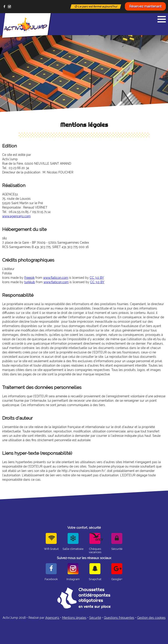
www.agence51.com (16, 216)
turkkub (30, 282)
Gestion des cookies (151, 618)
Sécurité (95, 618)
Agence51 (52, 618)
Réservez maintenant (145, 6)
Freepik (29, 278)
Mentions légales (74, 618)
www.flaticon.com (56, 278)
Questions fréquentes (119, 618)
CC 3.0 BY (97, 278)
